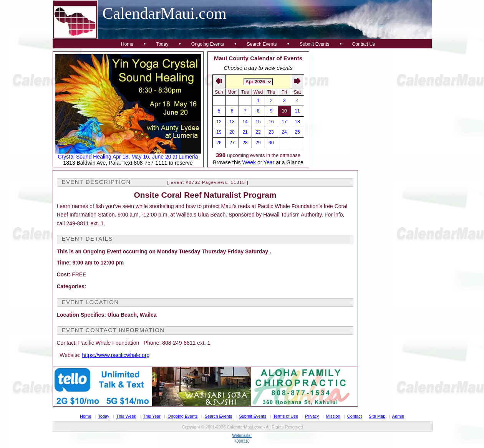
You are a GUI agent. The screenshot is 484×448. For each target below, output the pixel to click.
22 (258, 132)
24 (284, 132)
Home (127, 44)
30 (271, 143)
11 (297, 111)
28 (245, 143)
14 (245, 122)
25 (297, 132)
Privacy (312, 416)
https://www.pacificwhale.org (116, 355)
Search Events (262, 44)
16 (271, 122)
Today (162, 44)
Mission (333, 416)
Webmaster (242, 436)
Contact (355, 416)
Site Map (377, 416)
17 (284, 122)
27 (232, 143)
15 (258, 122)
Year (269, 162)
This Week (126, 416)
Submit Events (314, 44)
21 (245, 132)
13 (232, 122)
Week (249, 162)
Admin (398, 416)
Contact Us (364, 44)
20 (232, 132)
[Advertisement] (371, 99)
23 (271, 132)
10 (284, 111)
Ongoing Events (208, 44)
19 (219, 132)
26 (219, 143)
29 (258, 143)
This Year (152, 416)
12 (219, 122)
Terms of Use (286, 416)
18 (297, 122)
